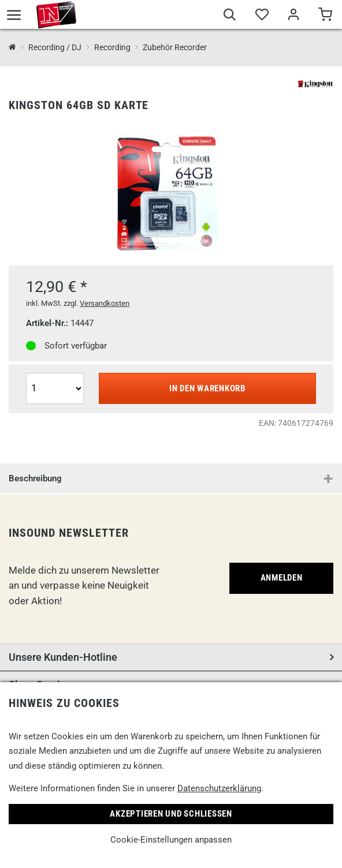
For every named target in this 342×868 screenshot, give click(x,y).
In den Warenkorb (207, 388)
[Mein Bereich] (293, 16)
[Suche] (230, 16)
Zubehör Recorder (175, 47)
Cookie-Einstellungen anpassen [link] (171, 840)
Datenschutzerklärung (219, 788)
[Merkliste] (261, 16)
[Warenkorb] (325, 16)
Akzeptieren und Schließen (171, 814)
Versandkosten (105, 303)
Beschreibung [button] (35, 478)
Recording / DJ (55, 47)
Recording (112, 47)
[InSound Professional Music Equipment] (12, 48)
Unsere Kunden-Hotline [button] (63, 657)
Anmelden (282, 578)
